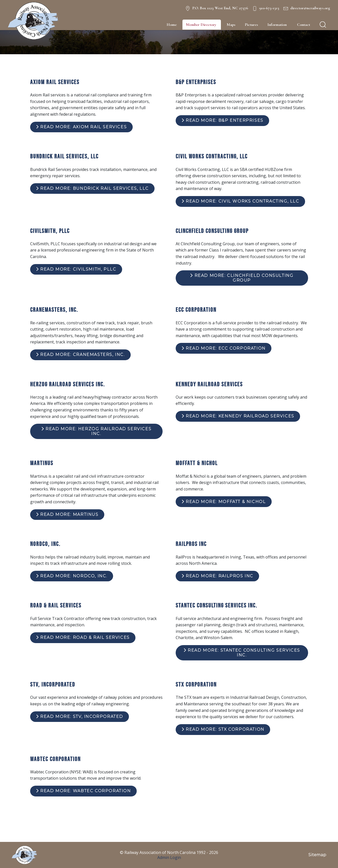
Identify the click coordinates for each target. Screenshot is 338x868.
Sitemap (317, 855)
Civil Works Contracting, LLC (212, 156)
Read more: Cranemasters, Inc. (80, 355)
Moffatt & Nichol (197, 463)
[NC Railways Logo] (33, 21)
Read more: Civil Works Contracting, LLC (240, 201)
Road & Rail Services (56, 605)
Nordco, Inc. (45, 544)
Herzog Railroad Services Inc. (68, 384)
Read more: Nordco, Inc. (72, 576)
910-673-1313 (269, 8)
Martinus (42, 463)
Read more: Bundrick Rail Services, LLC (92, 188)
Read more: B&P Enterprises (222, 120)
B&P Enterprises (196, 82)
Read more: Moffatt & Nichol (224, 502)
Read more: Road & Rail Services (83, 637)
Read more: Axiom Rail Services (81, 127)
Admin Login (169, 857)
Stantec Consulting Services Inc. (216, 605)
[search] (323, 25)
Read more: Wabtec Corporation (83, 791)
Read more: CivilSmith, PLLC (76, 269)
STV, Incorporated (53, 684)
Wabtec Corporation (55, 759)
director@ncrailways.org (310, 8)
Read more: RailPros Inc (217, 576)
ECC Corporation (196, 310)
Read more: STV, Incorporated (80, 717)
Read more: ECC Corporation (224, 348)
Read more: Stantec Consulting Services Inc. (242, 653)
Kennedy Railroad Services (209, 384)
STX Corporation (196, 684)
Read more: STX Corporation (223, 729)
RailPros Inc (191, 544)
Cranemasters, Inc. (54, 310)
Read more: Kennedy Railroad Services (238, 416)
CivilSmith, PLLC (50, 231)
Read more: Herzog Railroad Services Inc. (96, 431)
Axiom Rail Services (55, 82)
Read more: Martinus (67, 514)
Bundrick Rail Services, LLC (64, 156)
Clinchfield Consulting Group (212, 231)
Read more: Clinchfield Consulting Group (242, 278)
